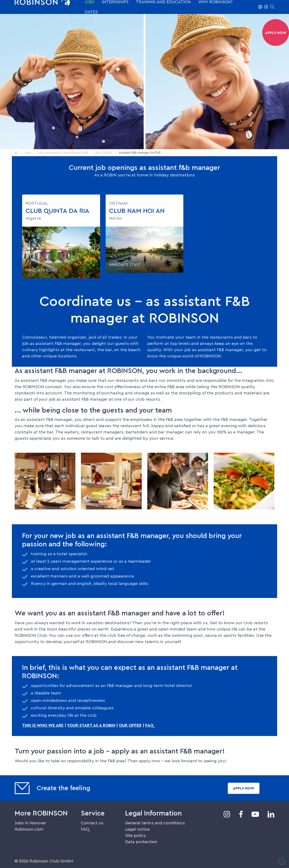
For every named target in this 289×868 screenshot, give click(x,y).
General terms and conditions (155, 823)
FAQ (149, 725)
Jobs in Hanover (30, 823)
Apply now (244, 788)
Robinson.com (29, 829)
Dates (91, 12)
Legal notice (137, 829)
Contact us (92, 823)
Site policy (136, 835)
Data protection (141, 842)
